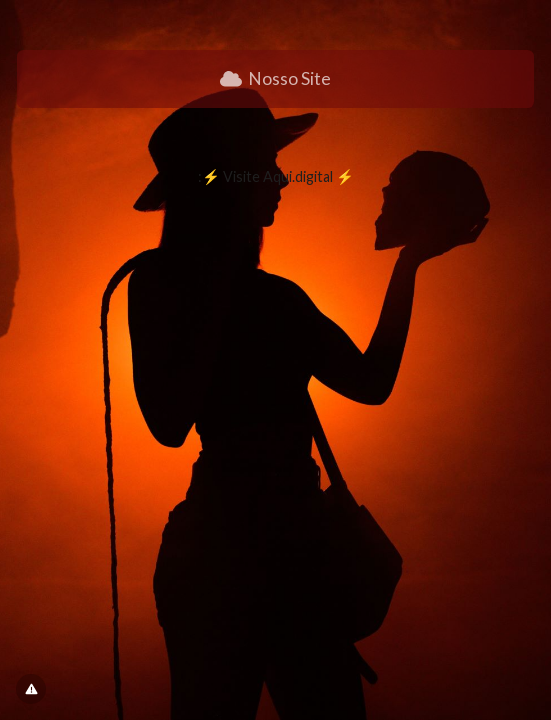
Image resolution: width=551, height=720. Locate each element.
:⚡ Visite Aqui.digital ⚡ (276, 176)
